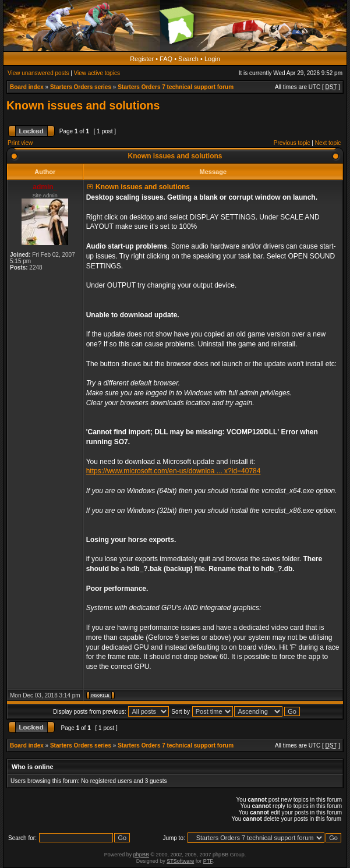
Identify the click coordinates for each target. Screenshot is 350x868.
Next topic (328, 143)
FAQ (166, 59)
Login (212, 59)
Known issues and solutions (83, 105)
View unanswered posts (38, 73)
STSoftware (180, 861)
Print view (20, 143)
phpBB (141, 855)
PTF (208, 861)
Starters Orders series (81, 87)
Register (142, 59)
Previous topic (292, 143)
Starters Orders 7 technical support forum (176, 87)
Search (188, 59)
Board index (27, 87)
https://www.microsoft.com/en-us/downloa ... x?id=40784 (174, 471)
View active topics (97, 73)
